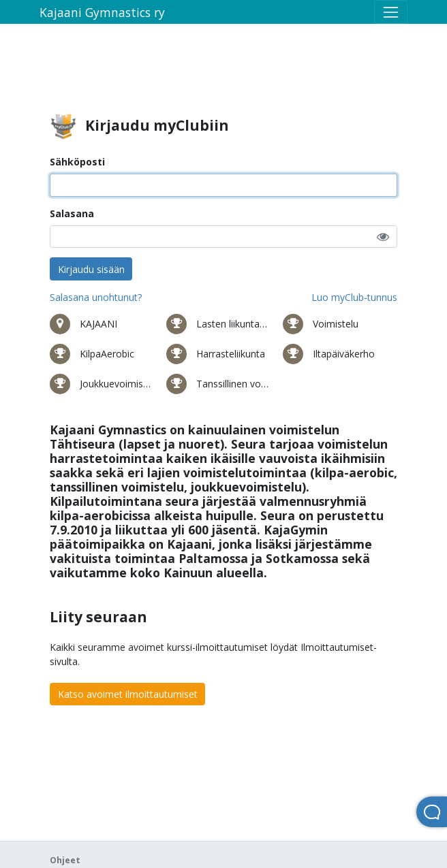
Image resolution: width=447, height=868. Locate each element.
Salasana (72, 213)
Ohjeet (65, 860)
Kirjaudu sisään (91, 269)
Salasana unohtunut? (96, 297)
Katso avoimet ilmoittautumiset (128, 694)
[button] (383, 237)
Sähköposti (77, 162)
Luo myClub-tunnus (354, 297)
